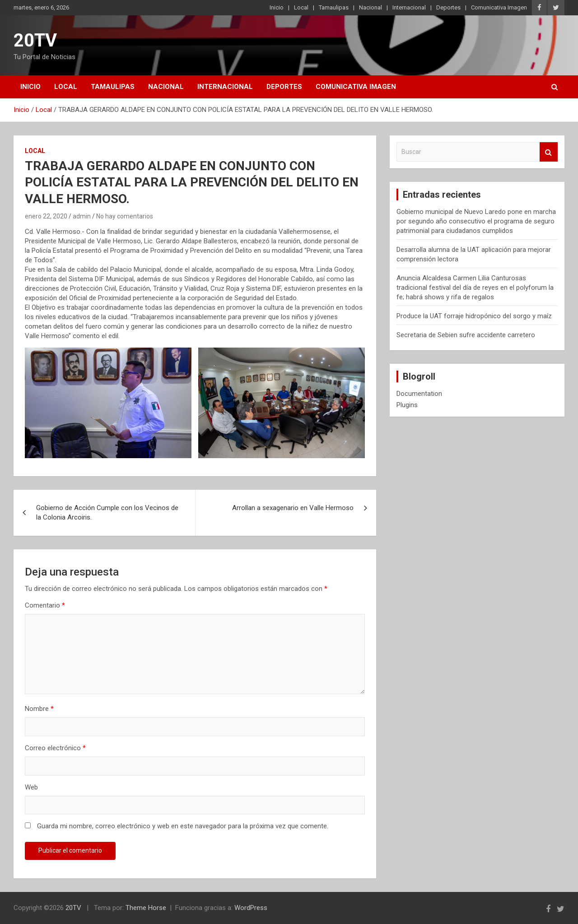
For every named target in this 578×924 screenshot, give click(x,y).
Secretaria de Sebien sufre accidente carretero (466, 335)
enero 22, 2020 (46, 216)
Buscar (549, 152)
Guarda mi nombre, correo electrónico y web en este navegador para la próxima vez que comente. (183, 826)
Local (301, 7)
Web (31, 787)
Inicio (277, 7)
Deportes (448, 7)
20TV (35, 40)
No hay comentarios (125, 216)
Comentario (45, 605)
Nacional (371, 7)
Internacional (409, 7)
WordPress (251, 908)
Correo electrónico (55, 748)
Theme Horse (146, 908)
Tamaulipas (334, 7)
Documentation (419, 394)
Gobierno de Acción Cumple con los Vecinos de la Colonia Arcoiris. (107, 513)
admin (82, 216)
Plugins (407, 405)
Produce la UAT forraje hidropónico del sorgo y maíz (474, 316)
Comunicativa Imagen (499, 7)
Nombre (39, 709)
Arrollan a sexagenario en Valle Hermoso (293, 508)
